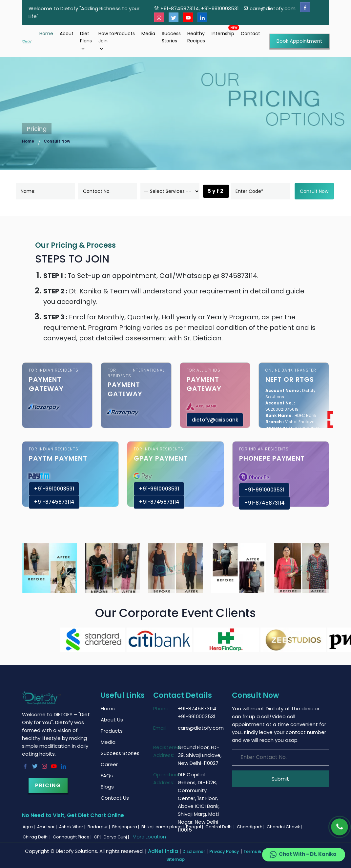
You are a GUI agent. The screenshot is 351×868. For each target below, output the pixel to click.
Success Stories (171, 37)
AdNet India (163, 851)
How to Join (106, 41)
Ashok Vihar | (73, 827)
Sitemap (175, 859)
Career (109, 764)
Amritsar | (47, 827)
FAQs (107, 776)
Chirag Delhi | (37, 837)
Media (148, 34)
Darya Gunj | (117, 837)
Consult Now (57, 141)
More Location (149, 837)
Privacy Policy (224, 851)
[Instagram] (159, 18)
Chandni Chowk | (285, 827)
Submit (280, 779)
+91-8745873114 (54, 502)
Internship (223, 34)
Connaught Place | (73, 837)
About (67, 34)
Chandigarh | (251, 827)
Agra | (29, 827)
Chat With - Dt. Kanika (303, 855)
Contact (250, 34)
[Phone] (340, 827)
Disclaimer (194, 851)
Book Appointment (299, 41)
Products (125, 34)
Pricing (48, 785)
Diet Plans (86, 41)
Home (46, 34)
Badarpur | (99, 827)
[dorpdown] (170, 191)
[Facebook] (305, 7)
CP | (98, 837)
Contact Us (115, 798)
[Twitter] (174, 18)
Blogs (107, 787)
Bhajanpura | (126, 827)
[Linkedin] (202, 18)
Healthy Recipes (196, 37)
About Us (112, 720)
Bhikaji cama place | (163, 827)
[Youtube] (188, 18)
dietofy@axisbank (215, 420)
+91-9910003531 (54, 489)
